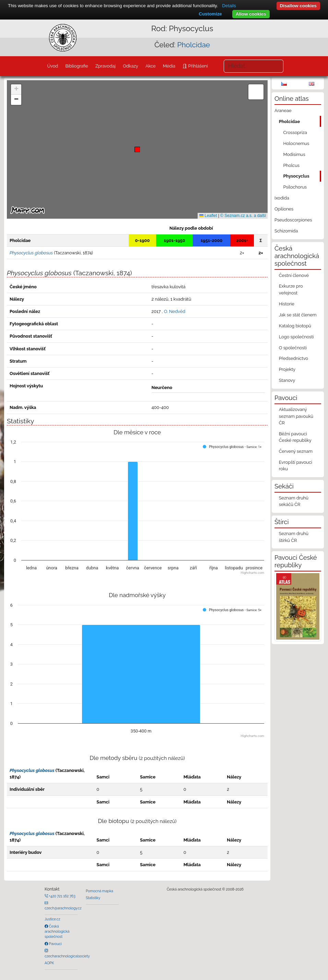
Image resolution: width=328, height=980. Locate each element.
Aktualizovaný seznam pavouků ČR (296, 416)
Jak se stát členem (298, 315)
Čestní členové (294, 275)
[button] (137, 149)
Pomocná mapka (99, 891)
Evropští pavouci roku (296, 465)
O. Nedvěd (175, 311)
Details (229, 6)
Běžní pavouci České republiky (295, 437)
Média (169, 66)
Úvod (52, 66)
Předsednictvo (294, 358)
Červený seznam (296, 451)
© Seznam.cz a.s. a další (243, 216)
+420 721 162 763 (62, 896)
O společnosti (293, 348)
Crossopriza (295, 132)
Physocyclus (296, 176)
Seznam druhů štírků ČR (294, 537)
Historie (287, 304)
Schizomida (286, 231)
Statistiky (93, 898)
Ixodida (282, 198)
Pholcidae (194, 45)
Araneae (283, 111)
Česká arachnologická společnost (57, 931)
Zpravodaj (106, 66)
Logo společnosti (296, 337)
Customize (210, 14)
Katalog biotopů (295, 326)
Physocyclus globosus (32, 770)
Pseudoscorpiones (293, 220)
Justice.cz (52, 919)
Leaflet (208, 216)
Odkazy (131, 66)
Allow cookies (251, 14)
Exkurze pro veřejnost (291, 289)
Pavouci (55, 944)
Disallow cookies (298, 6)
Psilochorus (295, 187)
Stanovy (287, 380)
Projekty (287, 369)
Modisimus (294, 154)
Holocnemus (296, 143)
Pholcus (291, 165)
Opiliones (284, 209)
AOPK (49, 963)
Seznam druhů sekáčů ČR (294, 501)
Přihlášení (197, 66)
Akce (151, 66)
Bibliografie (77, 66)
